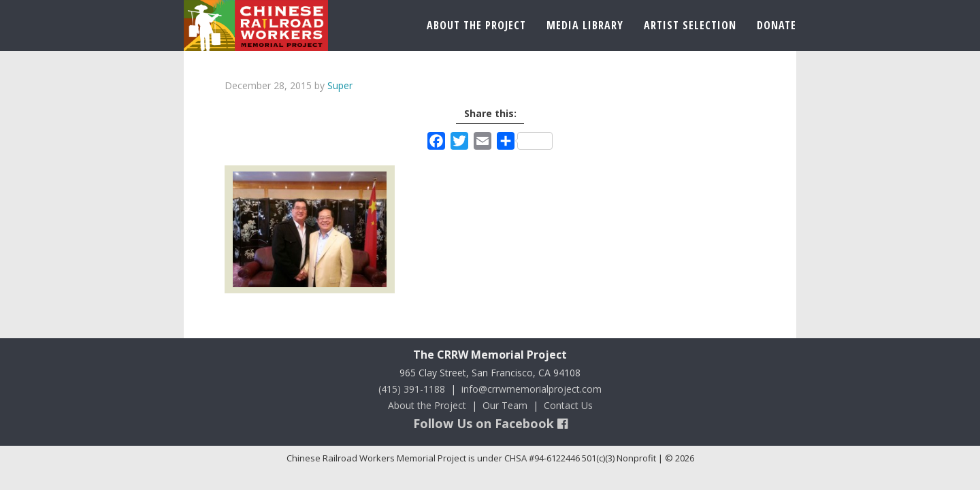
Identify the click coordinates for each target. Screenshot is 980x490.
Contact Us (568, 405)
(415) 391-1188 (412, 389)
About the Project (427, 405)
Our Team (505, 405)
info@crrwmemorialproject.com (532, 389)
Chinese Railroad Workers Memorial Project (256, 26)
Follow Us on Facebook (490, 423)
